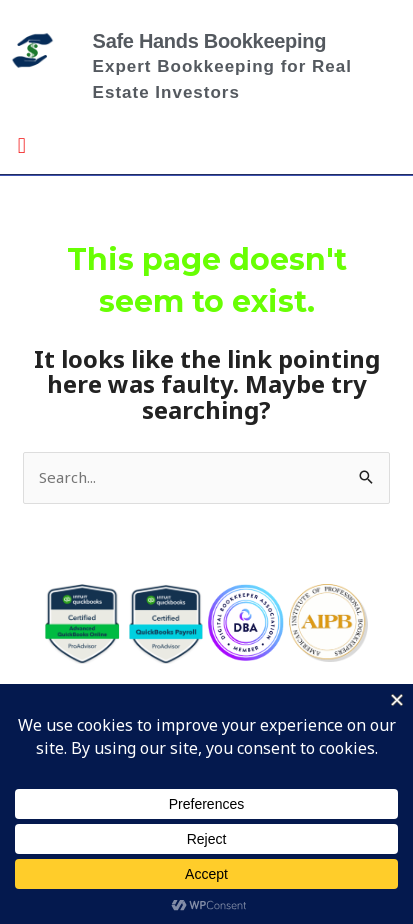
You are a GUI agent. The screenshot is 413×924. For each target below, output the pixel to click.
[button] (21, 144)
